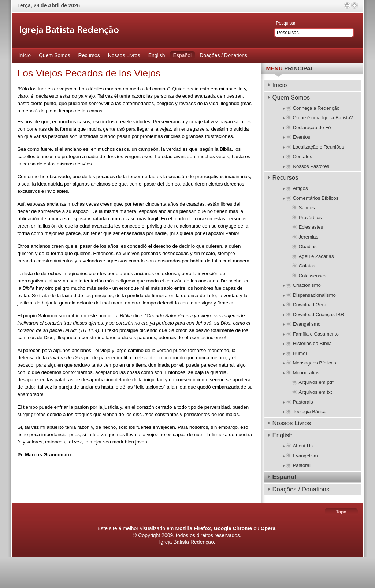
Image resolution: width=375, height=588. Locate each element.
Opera (268, 528)
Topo (341, 512)
